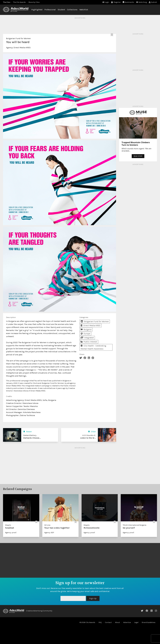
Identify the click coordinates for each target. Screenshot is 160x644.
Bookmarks (128, 2)
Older (92, 432)
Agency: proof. (11, 533)
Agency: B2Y (49, 533)
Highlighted (37, 10)
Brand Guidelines (149, 622)
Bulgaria (86, 330)
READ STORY (138, 156)
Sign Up (93, 598)
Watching (141, 2)
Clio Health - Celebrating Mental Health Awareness (93, 347)
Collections (72, 10)
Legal (136, 622)
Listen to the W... (88, 438)
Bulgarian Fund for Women (18, 38)
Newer (28, 432)
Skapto (8, 525)
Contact (108, 622)
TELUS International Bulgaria (134, 525)
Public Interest (89, 342)
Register (116, 2)
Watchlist (84, 10)
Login (106, 2)
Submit (153, 2)
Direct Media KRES (22, 48)
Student (61, 10)
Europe (85, 334)
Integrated (87, 338)
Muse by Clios (34, 2)
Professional (50, 10)
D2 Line (47, 525)
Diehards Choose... (32, 438)
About (118, 622)
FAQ (100, 622)
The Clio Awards (19, 2)
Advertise (127, 622)
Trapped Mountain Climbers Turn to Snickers (136, 144)
